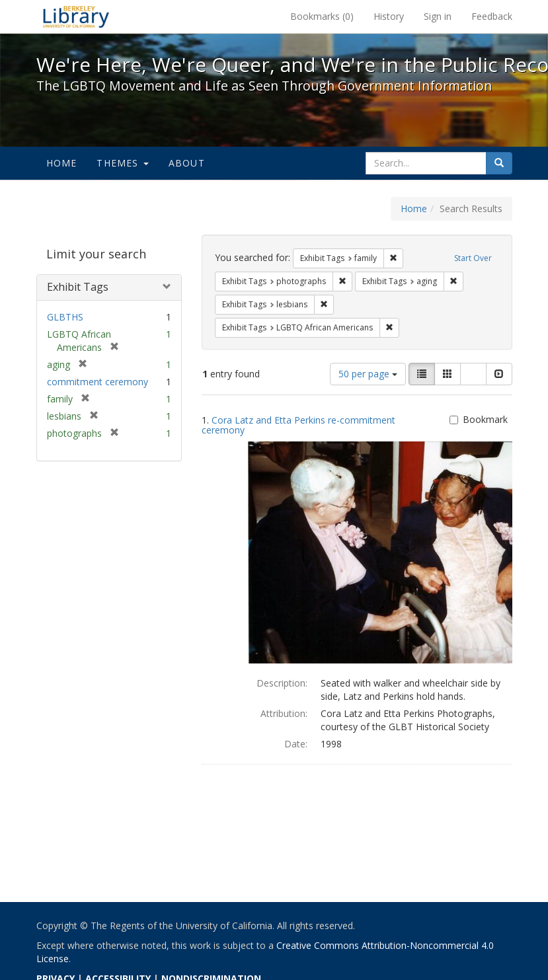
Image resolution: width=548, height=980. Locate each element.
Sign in (438, 16)
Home (62, 163)
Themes (122, 163)
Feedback (492, 16)
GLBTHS (65, 317)
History (389, 16)
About (187, 163)
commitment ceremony (98, 382)
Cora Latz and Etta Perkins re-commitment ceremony (298, 425)
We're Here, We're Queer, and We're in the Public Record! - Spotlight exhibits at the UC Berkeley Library (76, 17)
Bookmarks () (322, 16)
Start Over (473, 258)
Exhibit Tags (78, 287)
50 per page (368, 374)
